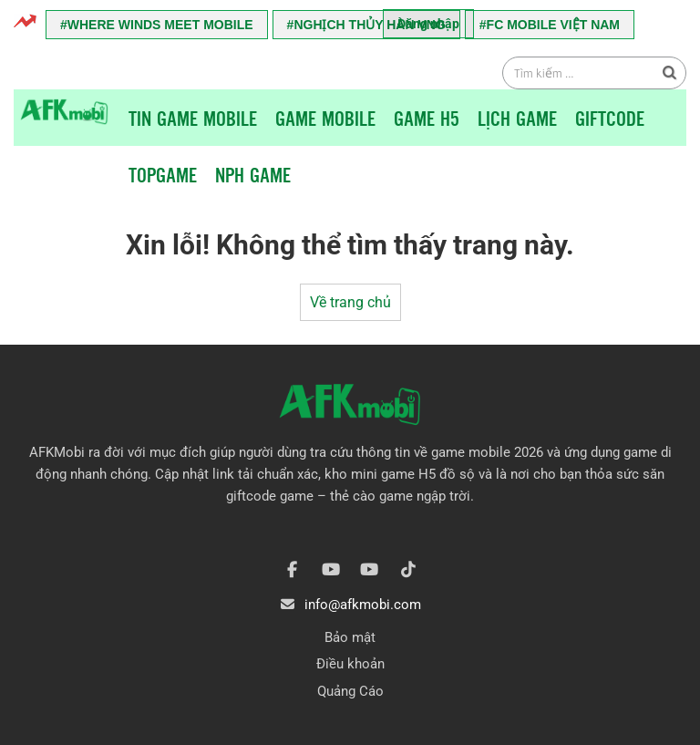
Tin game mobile (193, 118)
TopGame (163, 174)
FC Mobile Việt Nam (553, 25)
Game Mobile (325, 118)
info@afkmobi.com (363, 605)
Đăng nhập (428, 24)
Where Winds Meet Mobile (160, 25)
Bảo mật (350, 637)
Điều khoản (350, 664)
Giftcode (610, 118)
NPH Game (253, 174)
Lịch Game (517, 118)
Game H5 (427, 118)
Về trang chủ (350, 302)
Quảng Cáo (350, 691)
